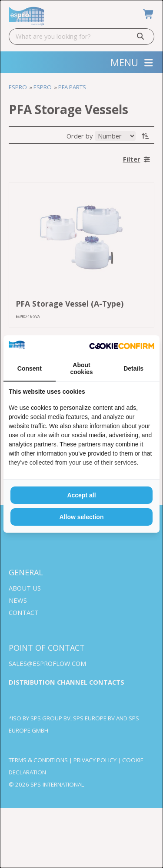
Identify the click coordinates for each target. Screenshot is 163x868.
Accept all (81, 495)
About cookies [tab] (81, 368)
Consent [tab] (30, 368)
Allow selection (82, 517)
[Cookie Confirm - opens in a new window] (122, 346)
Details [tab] (133, 368)
